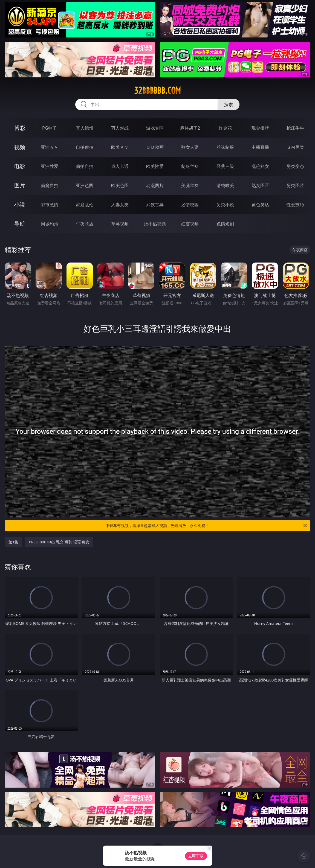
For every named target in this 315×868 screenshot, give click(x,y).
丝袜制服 (225, 147)
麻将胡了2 (190, 128)
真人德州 (85, 128)
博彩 (20, 128)
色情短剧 (225, 224)
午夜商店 (85, 224)
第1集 (13, 542)
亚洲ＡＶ (50, 147)
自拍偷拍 (85, 147)
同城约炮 (50, 224)
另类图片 (295, 185)
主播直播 (260, 147)
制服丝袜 (190, 166)
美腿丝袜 (190, 185)
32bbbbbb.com (157, 91)
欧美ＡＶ (120, 147)
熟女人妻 (190, 147)
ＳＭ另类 (295, 147)
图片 (20, 185)
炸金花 (225, 128)
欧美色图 (120, 185)
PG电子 (49, 128)
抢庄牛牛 (295, 128)
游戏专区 (155, 128)
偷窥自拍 (50, 185)
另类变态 (295, 166)
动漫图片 (155, 185)
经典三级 (225, 166)
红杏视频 (190, 224)
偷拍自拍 (85, 166)
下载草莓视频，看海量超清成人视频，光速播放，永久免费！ (206, 526)
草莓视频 (120, 224)
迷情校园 (190, 205)
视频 (20, 147)
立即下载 (196, 856)
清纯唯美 (225, 185)
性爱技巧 (295, 205)
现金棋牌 (260, 128)
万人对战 (120, 128)
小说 (20, 204)
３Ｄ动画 (155, 147)
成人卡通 (120, 166)
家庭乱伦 (85, 205)
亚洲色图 (85, 185)
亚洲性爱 (50, 166)
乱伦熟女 (260, 166)
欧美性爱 (155, 166)
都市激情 (50, 205)
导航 (20, 224)
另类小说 (225, 205)
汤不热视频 (155, 224)
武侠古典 (155, 205)
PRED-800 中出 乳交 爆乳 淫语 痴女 (59, 542)
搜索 (229, 104)
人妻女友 (120, 205)
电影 (20, 166)
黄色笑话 (260, 205)
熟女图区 (260, 185)
